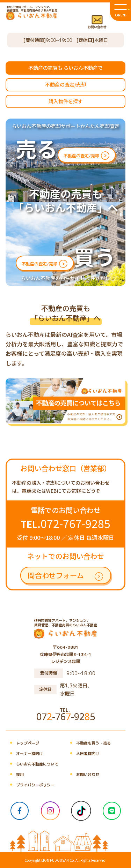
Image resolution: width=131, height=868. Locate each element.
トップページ (22, 743)
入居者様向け (82, 754)
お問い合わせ (82, 775)
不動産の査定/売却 (65, 84)
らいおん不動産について (32, 764)
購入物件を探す (66, 101)
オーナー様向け (24, 754)
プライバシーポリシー (30, 785)
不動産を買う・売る (88, 743)
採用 (15, 775)
